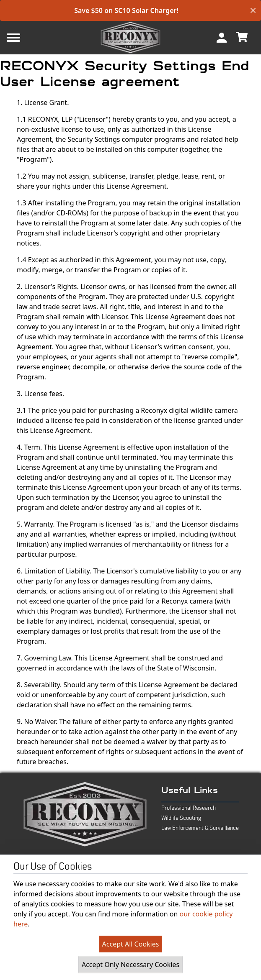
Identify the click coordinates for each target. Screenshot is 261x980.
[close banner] (253, 10)
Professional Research (189, 808)
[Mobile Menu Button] (27, 38)
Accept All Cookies (131, 944)
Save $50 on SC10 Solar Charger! (126, 10)
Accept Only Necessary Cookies (130, 965)
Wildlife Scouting (181, 818)
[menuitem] (222, 38)
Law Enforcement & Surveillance (200, 828)
